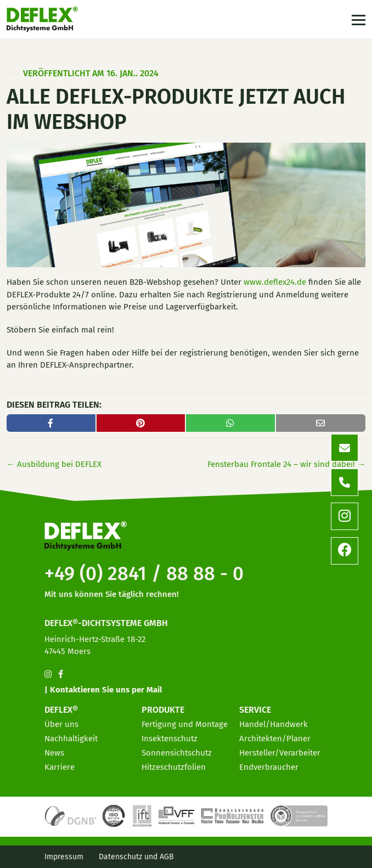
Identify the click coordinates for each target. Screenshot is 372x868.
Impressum (64, 857)
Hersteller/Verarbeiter (280, 753)
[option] (301, 859)
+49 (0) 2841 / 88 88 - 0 (144, 573)
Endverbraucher (269, 767)
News (54, 753)
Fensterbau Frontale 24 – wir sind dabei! (286, 464)
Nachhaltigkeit (71, 739)
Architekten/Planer (275, 739)
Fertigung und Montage (185, 724)
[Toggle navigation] (357, 19)
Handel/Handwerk (274, 724)
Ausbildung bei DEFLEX (54, 464)
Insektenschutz (170, 739)
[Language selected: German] (323, 859)
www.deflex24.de (275, 282)
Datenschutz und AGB (136, 857)
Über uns (61, 724)
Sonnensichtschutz (177, 753)
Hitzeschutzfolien (174, 767)
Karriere (60, 767)
